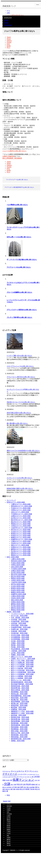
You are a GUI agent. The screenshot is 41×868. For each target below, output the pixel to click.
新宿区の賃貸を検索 (18, 588)
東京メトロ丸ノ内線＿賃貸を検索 (22, 661)
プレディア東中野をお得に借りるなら (19, 317)
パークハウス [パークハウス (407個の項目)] (22, 774)
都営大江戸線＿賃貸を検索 (20, 733)
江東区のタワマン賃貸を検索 (21, 541)
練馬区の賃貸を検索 (18, 604)
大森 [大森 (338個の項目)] (15, 785)
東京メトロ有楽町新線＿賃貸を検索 (23, 672)
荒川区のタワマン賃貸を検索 (21, 551)
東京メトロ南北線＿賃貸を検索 (22, 668)
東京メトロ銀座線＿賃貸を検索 (22, 678)
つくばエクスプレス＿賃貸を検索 (22, 614)
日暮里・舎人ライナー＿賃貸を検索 (23, 659)
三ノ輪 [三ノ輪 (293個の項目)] (32, 777)
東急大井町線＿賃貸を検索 (20, 690)
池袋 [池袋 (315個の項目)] (18, 787)
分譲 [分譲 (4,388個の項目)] (7, 784)
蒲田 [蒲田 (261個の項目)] (12, 789)
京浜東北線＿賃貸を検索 (19, 633)
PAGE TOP (6, 801)
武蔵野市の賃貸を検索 (19, 594)
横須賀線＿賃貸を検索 (19, 707)
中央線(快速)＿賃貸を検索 (20, 621)
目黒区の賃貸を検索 (18, 602)
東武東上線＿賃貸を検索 (19, 703)
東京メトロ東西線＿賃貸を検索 (22, 676)
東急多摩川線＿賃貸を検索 (20, 688)
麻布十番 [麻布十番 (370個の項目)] (5, 791)
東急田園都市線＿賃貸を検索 (21, 696)
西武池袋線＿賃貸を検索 (19, 727)
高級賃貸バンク (9, 6)
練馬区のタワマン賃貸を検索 (21, 549)
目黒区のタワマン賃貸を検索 (21, 547)
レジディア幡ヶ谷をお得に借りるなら (19, 355)
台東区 (8, 13)
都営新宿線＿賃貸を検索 (19, 735)
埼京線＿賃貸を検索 (18, 647)
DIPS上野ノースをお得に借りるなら (19, 237)
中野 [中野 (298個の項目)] (11, 780)
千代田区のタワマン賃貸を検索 (22, 514)
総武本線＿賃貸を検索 (19, 715)
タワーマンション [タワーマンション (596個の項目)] (31, 771)
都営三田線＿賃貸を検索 (19, 731)
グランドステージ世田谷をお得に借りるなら (22, 310)
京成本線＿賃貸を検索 (19, 631)
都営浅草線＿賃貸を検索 (19, 737)
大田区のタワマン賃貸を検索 (21, 526)
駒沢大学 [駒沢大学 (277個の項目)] (37, 789)
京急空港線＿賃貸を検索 (19, 625)
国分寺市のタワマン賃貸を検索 (22, 520)
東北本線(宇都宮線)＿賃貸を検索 (22, 684)
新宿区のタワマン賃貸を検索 (21, 533)
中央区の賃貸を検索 (18, 563)
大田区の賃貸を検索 (18, 580)
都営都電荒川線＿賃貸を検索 (21, 739)
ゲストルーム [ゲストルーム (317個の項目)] (6, 771)
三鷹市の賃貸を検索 (18, 559)
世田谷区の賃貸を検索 (19, 561)
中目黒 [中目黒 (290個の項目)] (7, 780)
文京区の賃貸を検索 (18, 586)
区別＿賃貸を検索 (13, 557)
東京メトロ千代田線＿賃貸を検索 (22, 664)
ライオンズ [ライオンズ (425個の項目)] (15, 777)
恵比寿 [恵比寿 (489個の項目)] (28, 784)
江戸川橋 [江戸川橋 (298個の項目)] (14, 787)
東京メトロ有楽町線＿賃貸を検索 (22, 674)
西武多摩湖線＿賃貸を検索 (20, 721)
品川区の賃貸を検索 (18, 573)
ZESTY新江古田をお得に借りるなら (19, 413)
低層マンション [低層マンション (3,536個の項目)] (23, 780)
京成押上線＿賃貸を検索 (19, 629)
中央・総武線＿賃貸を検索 (20, 618)
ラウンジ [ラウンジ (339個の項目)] (22, 777)
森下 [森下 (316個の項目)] (37, 785)
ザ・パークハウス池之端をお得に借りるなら (22, 260)
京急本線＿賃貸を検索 (19, 623)
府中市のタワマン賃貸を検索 (21, 530)
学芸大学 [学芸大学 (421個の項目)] (19, 784)
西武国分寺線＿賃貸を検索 (20, 717)
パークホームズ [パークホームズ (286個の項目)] (31, 774)
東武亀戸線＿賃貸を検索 (19, 700)
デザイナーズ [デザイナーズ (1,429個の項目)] (10, 774)
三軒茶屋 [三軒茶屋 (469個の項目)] (37, 777)
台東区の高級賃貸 (8, 156)
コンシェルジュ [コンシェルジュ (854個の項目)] (17, 771)
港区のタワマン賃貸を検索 (20, 545)
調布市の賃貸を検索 (18, 608)
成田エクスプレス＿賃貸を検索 (22, 657)
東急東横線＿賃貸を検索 (19, 692)
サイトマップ (11, 500)
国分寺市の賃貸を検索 (19, 575)
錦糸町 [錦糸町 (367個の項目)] (27, 789)
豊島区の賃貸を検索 (18, 610)
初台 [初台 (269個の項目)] (12, 785)
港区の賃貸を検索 (17, 600)
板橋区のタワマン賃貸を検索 (21, 537)
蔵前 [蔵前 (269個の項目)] (14, 789)
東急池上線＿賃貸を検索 (19, 694)
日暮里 (6, 23)
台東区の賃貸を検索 (18, 571)
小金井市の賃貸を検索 (19, 582)
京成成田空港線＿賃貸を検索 (21, 627)
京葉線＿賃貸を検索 (18, 643)
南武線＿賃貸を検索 (18, 645)
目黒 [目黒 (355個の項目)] (36, 787)
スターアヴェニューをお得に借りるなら (20, 366)
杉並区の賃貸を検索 (18, 590)
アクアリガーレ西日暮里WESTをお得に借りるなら (19, 187)
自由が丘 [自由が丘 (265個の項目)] (8, 789)
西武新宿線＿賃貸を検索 (19, 723)
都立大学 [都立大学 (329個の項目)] (22, 789)
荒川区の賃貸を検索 (18, 606)
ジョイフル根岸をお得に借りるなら (14, 151)
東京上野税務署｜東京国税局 (12, 158)
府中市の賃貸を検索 (18, 584)
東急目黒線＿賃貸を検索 (19, 698)
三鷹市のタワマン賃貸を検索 (21, 504)
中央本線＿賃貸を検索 (19, 619)
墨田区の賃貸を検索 (18, 578)
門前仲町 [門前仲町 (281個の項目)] (32, 789)
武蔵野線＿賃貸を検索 (19, 709)
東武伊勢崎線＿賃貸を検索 (20, 702)
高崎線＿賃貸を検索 (18, 741)
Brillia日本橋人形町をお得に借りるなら (20, 488)
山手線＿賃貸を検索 (18, 653)
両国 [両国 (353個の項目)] (4, 780)
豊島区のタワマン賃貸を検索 (21, 555)
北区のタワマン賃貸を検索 (20, 512)
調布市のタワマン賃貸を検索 (21, 553)
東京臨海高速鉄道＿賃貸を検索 (22, 682)
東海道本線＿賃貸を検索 (19, 705)
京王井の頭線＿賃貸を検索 (20, 635)
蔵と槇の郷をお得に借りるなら (17, 423)
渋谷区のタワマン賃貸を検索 (21, 543)
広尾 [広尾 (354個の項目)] (24, 785)
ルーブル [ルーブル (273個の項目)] (27, 777)
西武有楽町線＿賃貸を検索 (20, 725)
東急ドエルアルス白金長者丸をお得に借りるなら (23, 451)
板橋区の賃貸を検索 (18, 592)
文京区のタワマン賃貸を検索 (21, 532)
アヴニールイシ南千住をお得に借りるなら (21, 377)
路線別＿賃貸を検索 (13, 612)
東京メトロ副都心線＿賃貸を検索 (22, 662)
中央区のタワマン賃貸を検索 (21, 508)
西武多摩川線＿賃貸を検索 (20, 719)
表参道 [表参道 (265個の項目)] (18, 789)
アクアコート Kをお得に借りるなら (19, 267)
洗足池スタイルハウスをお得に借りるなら (21, 402)
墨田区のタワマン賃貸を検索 (21, 524)
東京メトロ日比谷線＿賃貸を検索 (22, 670)
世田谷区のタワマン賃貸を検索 (22, 506)
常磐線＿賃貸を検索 (18, 655)
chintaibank (8, 25)
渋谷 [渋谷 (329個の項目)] (25, 787)
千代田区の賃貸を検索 (19, 569)
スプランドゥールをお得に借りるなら (19, 478)
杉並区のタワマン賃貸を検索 (21, 535)
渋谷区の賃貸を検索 (18, 598)
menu (38, 5)
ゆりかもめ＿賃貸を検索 (19, 616)
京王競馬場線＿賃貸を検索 (20, 639)
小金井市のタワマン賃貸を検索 (22, 528)
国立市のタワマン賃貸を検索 (21, 522)
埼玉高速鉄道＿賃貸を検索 (20, 649)
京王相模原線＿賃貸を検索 (20, 637)
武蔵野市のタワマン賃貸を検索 (22, 539)
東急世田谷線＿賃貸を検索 (20, 686)
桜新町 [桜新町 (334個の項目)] (33, 785)
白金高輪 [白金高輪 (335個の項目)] (32, 787)
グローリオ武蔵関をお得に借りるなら (19, 292)
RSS (8, 795)
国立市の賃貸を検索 (18, 576)
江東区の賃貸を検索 (18, 596)
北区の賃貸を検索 (17, 567)
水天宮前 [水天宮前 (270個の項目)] (9, 787)
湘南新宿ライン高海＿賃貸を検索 (22, 713)
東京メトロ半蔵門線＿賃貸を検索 (22, 666)
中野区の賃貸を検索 (18, 565)
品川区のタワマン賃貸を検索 (21, 518)
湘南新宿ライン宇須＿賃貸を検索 (22, 711)
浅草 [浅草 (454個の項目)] (22, 787)
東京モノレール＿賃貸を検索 (21, 680)
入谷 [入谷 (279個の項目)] (36, 780)
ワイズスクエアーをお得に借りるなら (17, 180)
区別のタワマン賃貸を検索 (16, 502)
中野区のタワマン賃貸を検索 (21, 510)
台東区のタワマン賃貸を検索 (21, 516)
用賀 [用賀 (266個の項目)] (28, 787)
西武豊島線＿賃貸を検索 (19, 729)
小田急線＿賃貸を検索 (19, 651)
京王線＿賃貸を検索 (18, 641)
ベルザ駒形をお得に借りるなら (17, 205)
